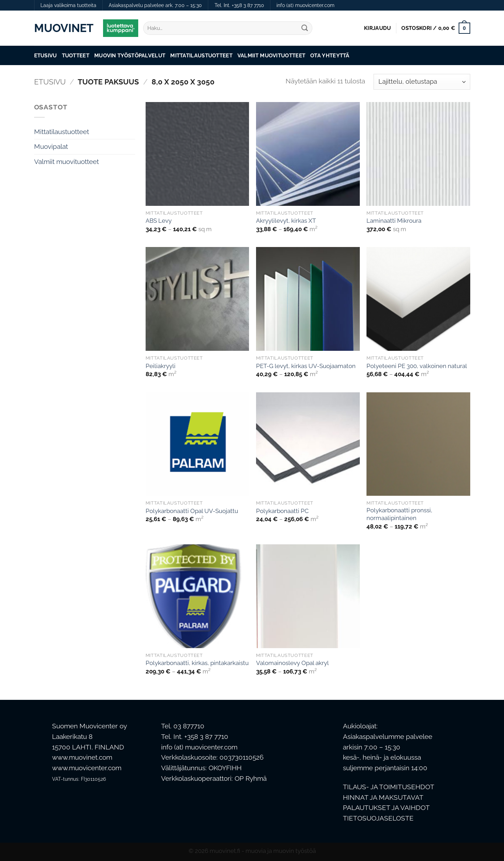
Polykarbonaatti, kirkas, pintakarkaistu (197, 663)
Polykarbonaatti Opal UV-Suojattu (192, 511)
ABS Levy (159, 221)
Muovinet (63, 28)
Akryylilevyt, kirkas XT (286, 221)
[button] (377, 28)
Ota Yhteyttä (330, 55)
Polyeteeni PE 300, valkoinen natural (417, 366)
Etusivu (46, 55)
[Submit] (304, 28)
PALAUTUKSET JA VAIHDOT (386, 808)
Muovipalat (51, 147)
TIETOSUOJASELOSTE (378, 818)
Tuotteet (76, 55)
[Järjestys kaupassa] (422, 82)
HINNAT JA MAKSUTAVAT (383, 797)
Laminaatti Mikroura (394, 221)
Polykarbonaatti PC (282, 511)
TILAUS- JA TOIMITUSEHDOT (389, 787)
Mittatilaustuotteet (201, 55)
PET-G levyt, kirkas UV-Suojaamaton (306, 366)
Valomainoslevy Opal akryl (292, 663)
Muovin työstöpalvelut (130, 55)
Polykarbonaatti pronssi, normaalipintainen (399, 514)
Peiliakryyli (161, 366)
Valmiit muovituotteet (271, 55)
